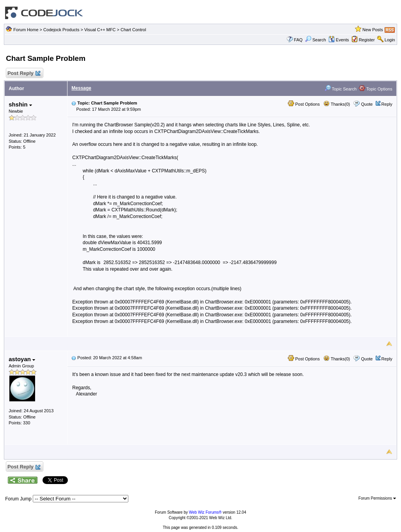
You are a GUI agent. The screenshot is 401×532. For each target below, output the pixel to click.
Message (81, 88)
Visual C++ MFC (100, 30)
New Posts (373, 30)
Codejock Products (61, 30)
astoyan (22, 359)
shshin (20, 104)
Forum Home (26, 30)
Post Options (304, 104)
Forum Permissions (377, 498)
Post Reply (23, 74)
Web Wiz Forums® (205, 512)
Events (339, 40)
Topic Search (341, 89)
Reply (387, 104)
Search (316, 40)
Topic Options (376, 89)
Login (390, 40)
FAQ (298, 40)
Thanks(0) (337, 104)
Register (367, 40)
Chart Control (133, 30)
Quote (367, 104)
